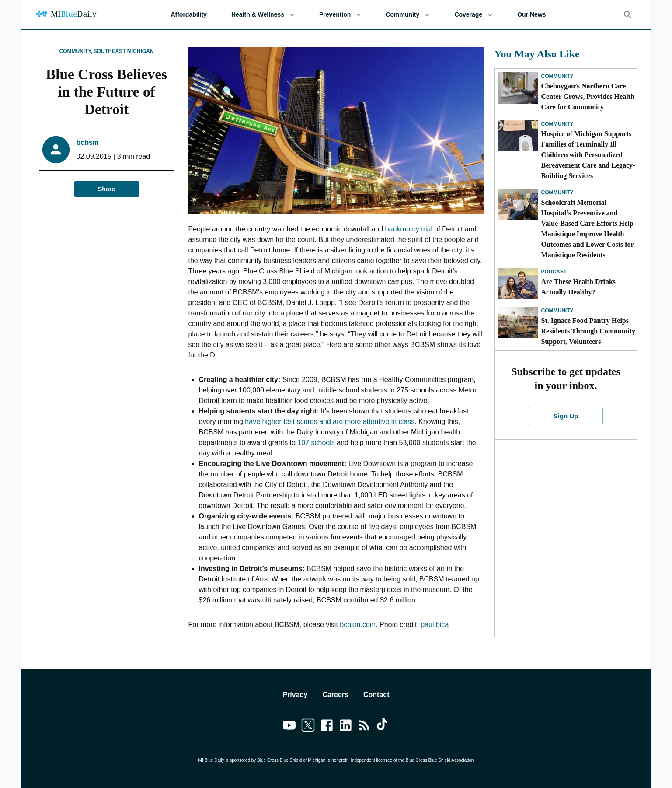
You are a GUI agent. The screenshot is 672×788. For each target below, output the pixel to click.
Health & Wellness (263, 15)
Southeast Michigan (124, 51)
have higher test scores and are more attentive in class (330, 422)
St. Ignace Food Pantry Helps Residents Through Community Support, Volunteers (588, 331)
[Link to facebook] (327, 727)
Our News (531, 15)
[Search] (628, 15)
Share (107, 189)
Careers (335, 695)
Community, (76, 51)
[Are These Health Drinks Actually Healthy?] (518, 284)
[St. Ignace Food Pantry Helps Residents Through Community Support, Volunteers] (518, 322)
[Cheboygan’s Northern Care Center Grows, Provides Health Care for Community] (518, 88)
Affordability (188, 15)
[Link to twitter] (308, 727)
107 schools (316, 443)
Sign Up (566, 416)
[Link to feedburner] (364, 727)
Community (408, 15)
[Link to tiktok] (383, 727)
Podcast (554, 272)
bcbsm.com (358, 625)
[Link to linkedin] (346, 727)
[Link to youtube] (289, 727)
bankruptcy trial (409, 229)
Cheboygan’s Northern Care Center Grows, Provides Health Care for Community (588, 96)
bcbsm (88, 142)
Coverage (474, 15)
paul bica (435, 625)
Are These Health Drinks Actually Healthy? (579, 287)
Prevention (340, 15)
